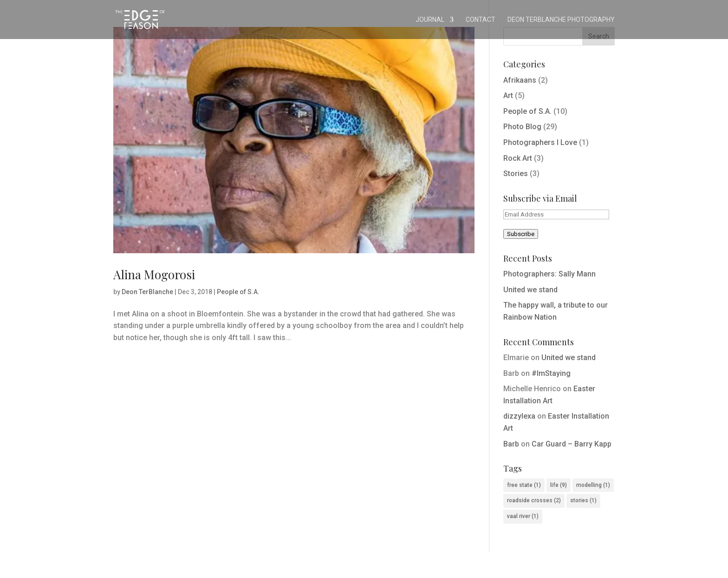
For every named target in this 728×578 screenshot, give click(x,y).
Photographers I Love (540, 142)
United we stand (530, 290)
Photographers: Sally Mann (549, 274)
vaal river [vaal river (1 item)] (523, 516)
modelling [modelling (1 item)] (593, 485)
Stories (516, 174)
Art (508, 95)
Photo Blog (522, 127)
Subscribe (521, 234)
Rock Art (518, 158)
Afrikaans (520, 80)
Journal (430, 20)
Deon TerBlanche (147, 292)
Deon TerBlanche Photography (561, 20)
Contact (481, 20)
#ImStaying (551, 373)
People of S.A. (238, 292)
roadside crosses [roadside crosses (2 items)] (534, 500)
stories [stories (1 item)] (583, 500)
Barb (511, 444)
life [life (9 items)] (559, 485)
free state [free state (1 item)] (524, 485)
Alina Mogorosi (154, 274)
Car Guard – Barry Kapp (572, 444)
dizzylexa (519, 416)
